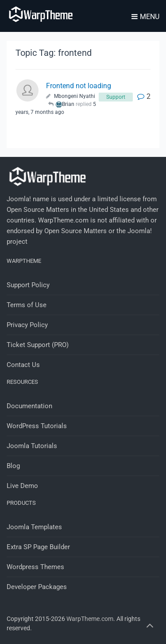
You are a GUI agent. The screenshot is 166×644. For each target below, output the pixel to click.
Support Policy (28, 285)
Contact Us (23, 365)
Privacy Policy (27, 325)
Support (116, 97)
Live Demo (22, 486)
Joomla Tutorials (32, 446)
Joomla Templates (34, 527)
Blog (13, 466)
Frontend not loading (79, 86)
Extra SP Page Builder (38, 547)
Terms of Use (27, 305)
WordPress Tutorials (37, 426)
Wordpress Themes (35, 567)
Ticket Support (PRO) (38, 345)
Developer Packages (37, 587)
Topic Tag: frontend (54, 53)
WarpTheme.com (90, 619)
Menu (145, 17)
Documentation (29, 406)
